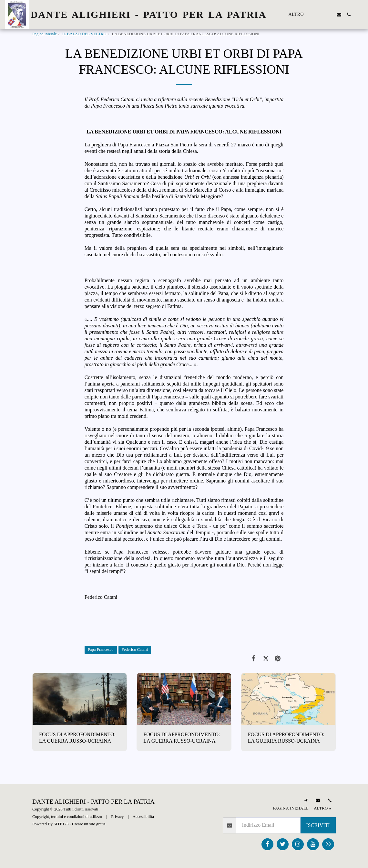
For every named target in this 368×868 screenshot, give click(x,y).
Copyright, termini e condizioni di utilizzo (67, 817)
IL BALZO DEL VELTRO (84, 34)
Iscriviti (318, 825)
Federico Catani (135, 650)
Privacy (117, 817)
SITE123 (61, 824)
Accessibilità (143, 817)
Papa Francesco (101, 650)
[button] (320, 15)
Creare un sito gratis (89, 824)
